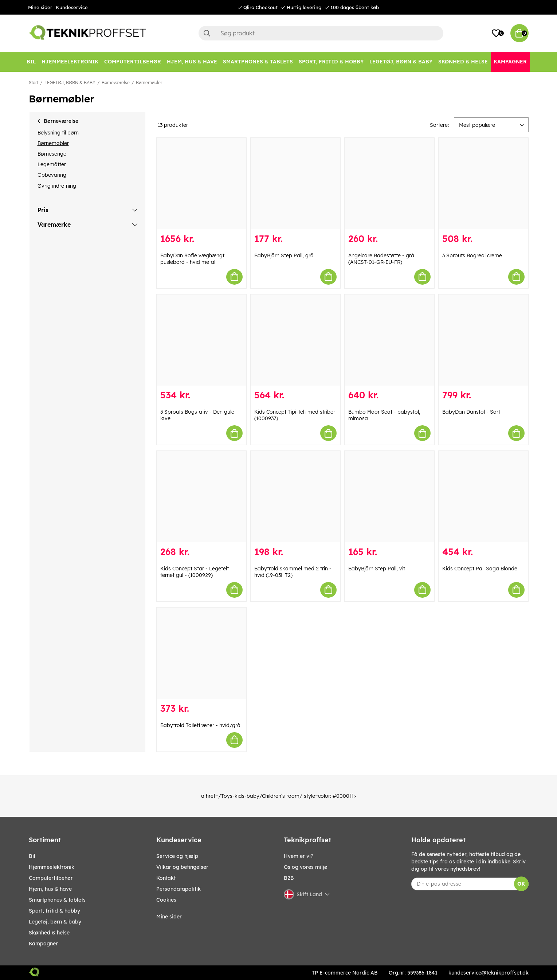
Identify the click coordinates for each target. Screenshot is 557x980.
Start (34, 83)
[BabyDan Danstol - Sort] (483, 340)
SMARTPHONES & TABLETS (57, 900)
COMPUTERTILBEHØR (51, 878)
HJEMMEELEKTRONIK (52, 867)
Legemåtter (52, 164)
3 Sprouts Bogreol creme (472, 255)
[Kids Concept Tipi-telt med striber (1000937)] (295, 340)
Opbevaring (52, 175)
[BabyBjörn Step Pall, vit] (389, 497)
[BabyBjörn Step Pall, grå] (295, 183)
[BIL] (31, 62)
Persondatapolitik (179, 889)
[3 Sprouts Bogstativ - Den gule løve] (201, 340)
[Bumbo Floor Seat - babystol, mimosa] (389, 340)
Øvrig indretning (57, 186)
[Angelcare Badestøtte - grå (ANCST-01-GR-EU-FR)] (389, 183)
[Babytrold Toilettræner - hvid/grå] (201, 653)
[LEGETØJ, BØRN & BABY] (401, 62)
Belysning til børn (58, 133)
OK (521, 884)
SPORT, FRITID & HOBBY (54, 911)
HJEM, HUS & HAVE (50, 889)
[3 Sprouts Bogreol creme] (483, 183)
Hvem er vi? (299, 856)
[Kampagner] (510, 62)
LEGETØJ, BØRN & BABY (70, 83)
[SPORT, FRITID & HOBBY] (331, 62)
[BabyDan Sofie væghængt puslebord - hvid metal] (201, 183)
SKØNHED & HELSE (49, 933)
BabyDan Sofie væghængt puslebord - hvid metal (192, 259)
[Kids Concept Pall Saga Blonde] (483, 497)
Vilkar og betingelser (182, 867)
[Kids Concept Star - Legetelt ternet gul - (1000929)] (201, 497)
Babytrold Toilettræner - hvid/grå (200, 725)
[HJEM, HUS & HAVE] (192, 62)
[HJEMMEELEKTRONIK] (70, 62)
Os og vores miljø (306, 867)
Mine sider (40, 7)
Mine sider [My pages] (169, 917)
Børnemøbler (149, 83)
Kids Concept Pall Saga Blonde (480, 569)
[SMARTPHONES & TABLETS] (258, 62)
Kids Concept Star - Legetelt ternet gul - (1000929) (195, 572)
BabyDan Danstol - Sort (471, 412)
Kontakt (166, 878)
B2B (289, 878)
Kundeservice (72, 7)
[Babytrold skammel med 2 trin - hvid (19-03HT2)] (295, 497)
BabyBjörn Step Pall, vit (377, 569)
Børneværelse (116, 83)
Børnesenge (52, 154)
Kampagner (43, 944)
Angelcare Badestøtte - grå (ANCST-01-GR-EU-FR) (381, 259)
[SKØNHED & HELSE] (463, 62)
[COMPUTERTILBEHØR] (133, 62)
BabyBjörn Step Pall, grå (284, 255)
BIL (32, 856)
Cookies (166, 900)
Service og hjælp (177, 856)
